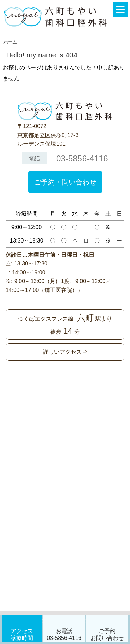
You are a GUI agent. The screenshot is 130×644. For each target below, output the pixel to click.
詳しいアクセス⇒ (65, 352)
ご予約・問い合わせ (65, 182)
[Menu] (120, 10)
